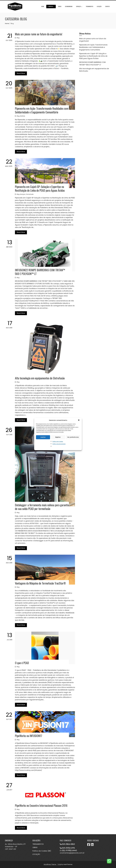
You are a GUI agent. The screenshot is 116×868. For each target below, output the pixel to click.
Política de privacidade (59, 444)
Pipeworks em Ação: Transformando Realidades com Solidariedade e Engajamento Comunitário (42, 110)
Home (43, 6)
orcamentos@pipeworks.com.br (72, 853)
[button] (79, 420)
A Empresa (51, 7)
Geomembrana (69, 6)
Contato (107, 6)
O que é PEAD (22, 663)
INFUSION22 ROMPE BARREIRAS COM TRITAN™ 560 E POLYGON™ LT (40, 272)
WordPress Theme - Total (52, 864)
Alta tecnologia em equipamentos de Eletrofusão (40, 378)
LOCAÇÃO (36, 854)
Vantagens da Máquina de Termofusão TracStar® (40, 583)
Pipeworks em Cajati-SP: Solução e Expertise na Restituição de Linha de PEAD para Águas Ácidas (40, 188)
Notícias (23, 116)
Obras (60, 6)
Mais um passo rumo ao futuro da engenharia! (39, 34)
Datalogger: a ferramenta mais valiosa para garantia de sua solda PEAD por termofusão (42, 507)
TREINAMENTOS (38, 844)
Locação (99, 6)
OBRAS (35, 847)
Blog (18, 38)
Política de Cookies (58, 441)
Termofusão (30, 194)
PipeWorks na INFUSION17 (29, 736)
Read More (21, 73)
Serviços (79, 7)
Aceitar (43, 437)
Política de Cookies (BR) (42, 851)
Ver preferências (73, 437)
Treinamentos (89, 6)
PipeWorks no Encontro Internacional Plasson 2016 (41, 805)
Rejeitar (58, 437)
